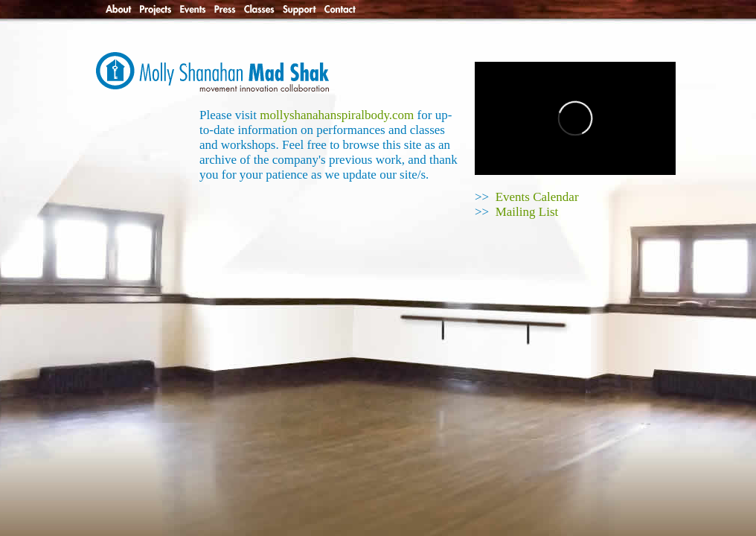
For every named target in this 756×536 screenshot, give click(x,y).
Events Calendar (537, 197)
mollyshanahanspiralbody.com (337, 115)
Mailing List (527, 212)
